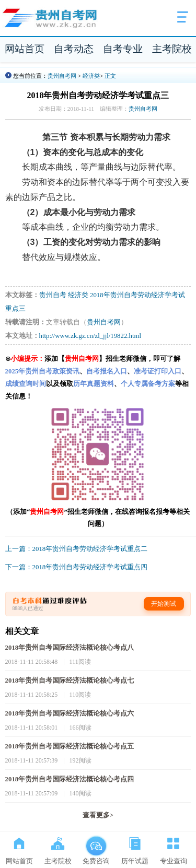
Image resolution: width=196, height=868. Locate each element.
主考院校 (172, 49)
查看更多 (98, 815)
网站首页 (25, 49)
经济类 (91, 76)
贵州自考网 (62, 76)
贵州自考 (53, 295)
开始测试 (164, 604)
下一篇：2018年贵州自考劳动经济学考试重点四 (77, 567)
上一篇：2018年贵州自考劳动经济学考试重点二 (77, 549)
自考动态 (74, 49)
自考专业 (123, 49)
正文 (110, 76)
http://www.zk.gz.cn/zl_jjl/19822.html (90, 336)
